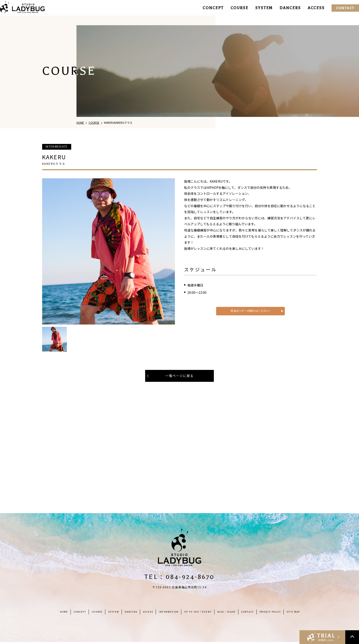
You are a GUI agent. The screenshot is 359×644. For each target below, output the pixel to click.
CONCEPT (207, 8)
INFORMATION (167, 614)
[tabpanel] (109, 251)
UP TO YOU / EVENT (201, 614)
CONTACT (340, 8)
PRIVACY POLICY (285, 614)
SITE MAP (311, 614)
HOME (47, 614)
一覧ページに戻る (179, 376)
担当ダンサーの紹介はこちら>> (250, 318)
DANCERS (284, 8)
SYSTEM (258, 8)
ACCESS (310, 8)
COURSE (234, 8)
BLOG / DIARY (233, 614)
